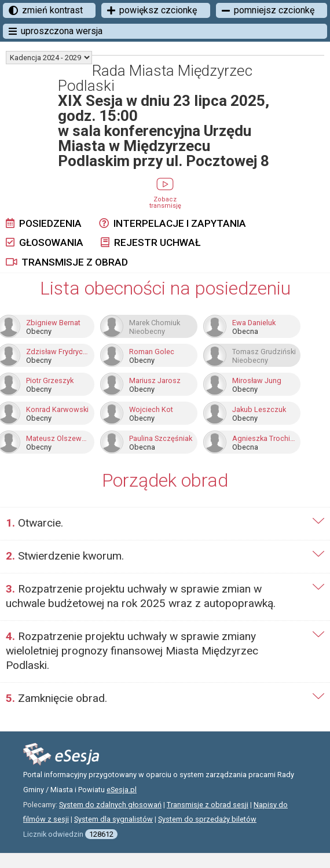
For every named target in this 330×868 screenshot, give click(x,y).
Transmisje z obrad (67, 262)
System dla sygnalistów (113, 819)
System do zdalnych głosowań (110, 805)
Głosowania (45, 242)
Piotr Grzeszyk (50, 381)
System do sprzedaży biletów (207, 819)
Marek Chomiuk (155, 323)
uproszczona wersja (56, 31)
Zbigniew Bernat (53, 323)
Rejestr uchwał (151, 242)
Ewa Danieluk (254, 323)
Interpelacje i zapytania (173, 223)
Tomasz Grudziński (264, 352)
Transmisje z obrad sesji (208, 805)
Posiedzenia (44, 223)
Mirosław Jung (257, 381)
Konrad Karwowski (57, 410)
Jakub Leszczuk (259, 410)
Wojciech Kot (151, 410)
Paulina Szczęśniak (161, 439)
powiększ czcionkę (152, 10)
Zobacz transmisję (165, 198)
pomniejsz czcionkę (268, 10)
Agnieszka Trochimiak (264, 439)
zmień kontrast (46, 10)
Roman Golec (152, 352)
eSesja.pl (122, 790)
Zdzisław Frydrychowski (58, 352)
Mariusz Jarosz (155, 381)
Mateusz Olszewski (58, 439)
